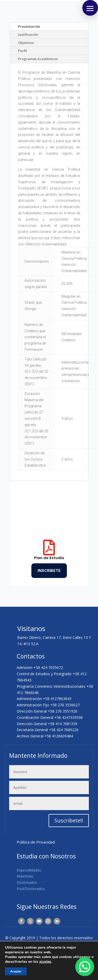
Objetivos (26, 43)
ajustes (45, 962)
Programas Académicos (38, 59)
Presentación (29, 26)
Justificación (28, 35)
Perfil (22, 51)
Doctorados (27, 882)
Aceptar (16, 971)
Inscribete (49, 571)
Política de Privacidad (36, 842)
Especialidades (29, 870)
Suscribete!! (69, 820)
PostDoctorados (31, 889)
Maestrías (25, 876)
